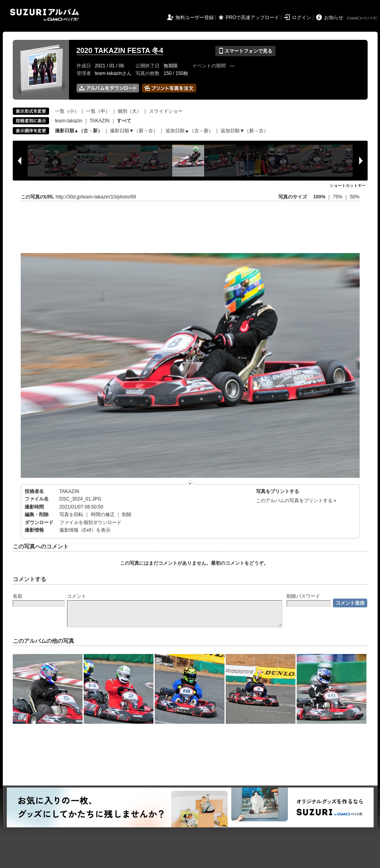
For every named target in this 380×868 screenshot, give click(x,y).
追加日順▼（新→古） (244, 131)
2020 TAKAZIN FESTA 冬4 (120, 51)
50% (354, 197)
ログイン (301, 18)
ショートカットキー (348, 186)
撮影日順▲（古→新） (79, 131)
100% (319, 197)
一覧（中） (98, 111)
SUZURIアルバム (44, 15)
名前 (18, 596)
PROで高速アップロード (252, 18)
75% (338, 197)
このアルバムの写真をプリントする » (296, 501)
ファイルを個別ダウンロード (91, 522)
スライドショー (166, 111)
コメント (77, 596)
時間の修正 (103, 515)
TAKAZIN (100, 121)
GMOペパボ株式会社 (363, 18)
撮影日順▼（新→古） (134, 131)
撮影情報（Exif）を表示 (85, 530)
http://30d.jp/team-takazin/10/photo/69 (96, 197)
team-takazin (69, 121)
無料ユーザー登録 (195, 18)
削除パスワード (303, 596)
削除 (127, 515)
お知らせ (334, 18)
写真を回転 (71, 515)
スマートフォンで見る (245, 51)
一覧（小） (67, 111)
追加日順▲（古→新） (189, 131)
